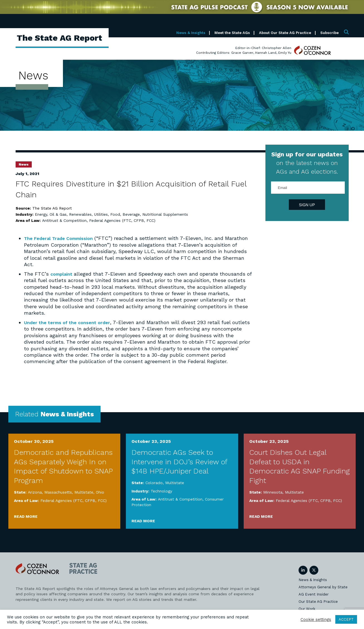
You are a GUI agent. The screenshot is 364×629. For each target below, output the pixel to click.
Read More (26, 516)
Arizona (35, 492)
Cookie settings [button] (316, 620)
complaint (63, 274)
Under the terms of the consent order (71, 322)
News (24, 164)
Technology (161, 491)
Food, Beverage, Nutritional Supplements (149, 214)
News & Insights (191, 33)
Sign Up (307, 205)
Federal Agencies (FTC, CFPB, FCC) (122, 220)
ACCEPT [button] (346, 619)
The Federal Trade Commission (62, 238)
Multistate (84, 492)
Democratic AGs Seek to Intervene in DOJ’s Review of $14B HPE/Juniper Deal (179, 462)
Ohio (100, 492)
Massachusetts (58, 492)
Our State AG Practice (318, 601)
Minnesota (273, 492)
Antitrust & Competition (64, 220)
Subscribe (329, 33)
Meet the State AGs (232, 33)
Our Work (307, 608)
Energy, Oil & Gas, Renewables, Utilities (71, 214)
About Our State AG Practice (285, 33)
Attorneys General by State (323, 586)
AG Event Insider (314, 594)
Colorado (154, 482)
